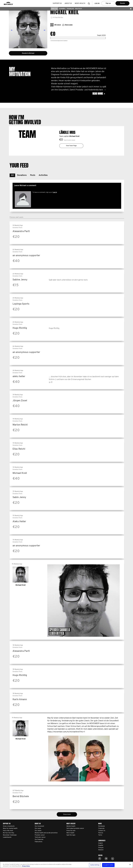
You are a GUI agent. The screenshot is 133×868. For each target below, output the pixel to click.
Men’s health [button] (80, 3)
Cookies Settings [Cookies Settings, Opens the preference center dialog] (95, 865)
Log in (55, 192)
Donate (123, 3)
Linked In (113, 859)
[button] (89, 3)
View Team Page (71, 146)
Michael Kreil (74, 136)
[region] (66, 865)
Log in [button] (97, 4)
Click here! (100, 859)
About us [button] (68, 3)
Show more (67, 814)
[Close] (130, 864)
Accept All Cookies (108, 865)
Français (70, 9)
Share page (67, 25)
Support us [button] (57, 3)
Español (62, 9)
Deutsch (78, 9)
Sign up (108, 3)
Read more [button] (99, 94)
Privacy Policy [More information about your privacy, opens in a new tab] (26, 866)
